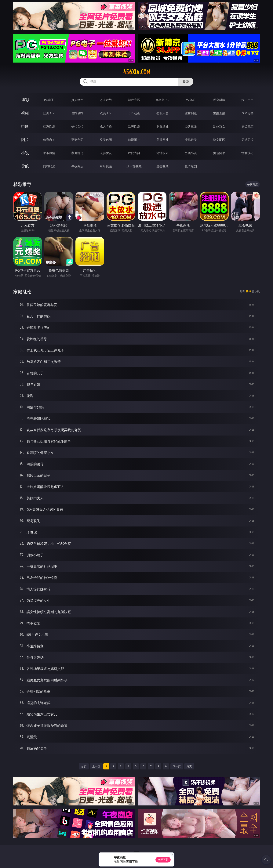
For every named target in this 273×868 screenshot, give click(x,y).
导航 (25, 166)
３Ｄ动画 (134, 113)
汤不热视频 (134, 166)
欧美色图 (106, 140)
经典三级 (191, 126)
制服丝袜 (162, 126)
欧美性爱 (134, 126)
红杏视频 (162, 166)
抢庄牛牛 (247, 100)
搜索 (186, 82)
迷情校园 (162, 153)
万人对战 (106, 100)
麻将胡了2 (162, 100)
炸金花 (191, 100)
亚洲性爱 (49, 126)
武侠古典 (134, 153)
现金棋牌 (219, 100)
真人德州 (77, 100)
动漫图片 (134, 140)
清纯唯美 (191, 140)
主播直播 (219, 113)
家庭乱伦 (77, 153)
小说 (25, 153)
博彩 (25, 100)
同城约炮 (49, 166)
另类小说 (191, 153)
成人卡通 (106, 126)
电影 (25, 126)
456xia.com (137, 72)
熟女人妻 (162, 113)
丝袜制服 (191, 113)
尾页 (189, 766)
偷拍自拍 (77, 126)
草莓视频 (106, 166)
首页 (84, 766)
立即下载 (163, 860)
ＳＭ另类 (247, 113)
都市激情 (49, 153)
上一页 (96, 766)
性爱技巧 (247, 153)
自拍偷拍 (77, 113)
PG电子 (49, 100)
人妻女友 (106, 153)
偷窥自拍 (49, 140)
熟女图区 (219, 140)
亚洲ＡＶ (49, 113)
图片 (25, 140)
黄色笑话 (219, 153)
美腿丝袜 (162, 140)
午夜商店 (77, 166)
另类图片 (247, 140)
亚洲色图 (77, 140)
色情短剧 (191, 166)
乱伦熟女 (219, 126)
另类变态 (247, 126)
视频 (25, 113)
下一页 (177, 766)
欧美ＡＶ (106, 113)
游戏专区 (134, 100)
